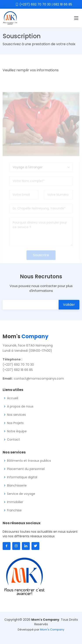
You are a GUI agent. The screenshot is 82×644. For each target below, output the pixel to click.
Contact (13, 439)
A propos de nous (20, 406)
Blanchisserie (17, 485)
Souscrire (41, 260)
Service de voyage (21, 494)
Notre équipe (17, 431)
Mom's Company (52, 630)
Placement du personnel (26, 469)
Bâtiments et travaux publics (29, 461)
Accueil (13, 398)
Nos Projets (15, 423)
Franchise (14, 510)
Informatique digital (22, 477)
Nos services (16, 415)
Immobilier (15, 502)
